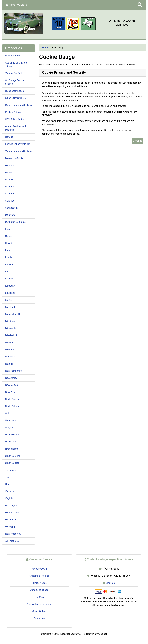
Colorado (10, 201)
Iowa (8, 272)
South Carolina (13, 456)
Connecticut (11, 208)
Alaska (9, 172)
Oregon (9, 428)
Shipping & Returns (39, 576)
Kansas (9, 279)
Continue (137, 141)
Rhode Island (12, 449)
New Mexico (12, 385)
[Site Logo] (24, 23)
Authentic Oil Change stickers (16, 64)
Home (10, 5)
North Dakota (12, 406)
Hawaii (9, 243)
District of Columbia (15, 222)
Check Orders (39, 611)
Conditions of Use (39, 590)
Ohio (8, 413)
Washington (11, 505)
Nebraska (10, 357)
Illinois (9, 257)
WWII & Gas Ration (15, 119)
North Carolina (13, 399)
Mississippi (11, 335)
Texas (8, 477)
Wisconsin (11, 520)
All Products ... (13, 541)
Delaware (10, 215)
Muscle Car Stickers (15, 98)
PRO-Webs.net (100, 634)
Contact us (39, 618)
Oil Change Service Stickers (15, 82)
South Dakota (12, 463)
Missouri (10, 342)
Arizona (9, 179)
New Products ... (14, 534)
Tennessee (11, 470)
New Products (12, 56)
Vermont (10, 491)
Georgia (9, 236)
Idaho (8, 250)
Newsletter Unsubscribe (39, 604)
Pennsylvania (12, 435)
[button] (140, 5)
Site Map (39, 597)
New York (10, 392)
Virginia (9, 498)
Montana (10, 350)
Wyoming (10, 527)
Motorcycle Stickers (15, 158)
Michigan (10, 321)
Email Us (109, 583)
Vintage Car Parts (14, 73)
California (10, 194)
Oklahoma (10, 420)
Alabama (10, 165)
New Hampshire (13, 371)
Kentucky (10, 286)
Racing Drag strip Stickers (18, 105)
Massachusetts (13, 314)
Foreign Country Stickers (18, 144)
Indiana (9, 264)
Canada (9, 137)
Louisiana (10, 293)
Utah (8, 484)
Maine (8, 300)
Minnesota (11, 328)
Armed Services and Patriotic (15, 128)
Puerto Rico (11, 442)
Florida (9, 229)
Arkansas (10, 187)
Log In (22, 5)
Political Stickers (14, 112)
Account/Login (39, 569)
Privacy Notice (39, 583)
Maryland (10, 307)
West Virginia (12, 513)
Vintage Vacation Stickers (18, 151)
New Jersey (11, 378)
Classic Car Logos (14, 91)
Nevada (9, 364)
